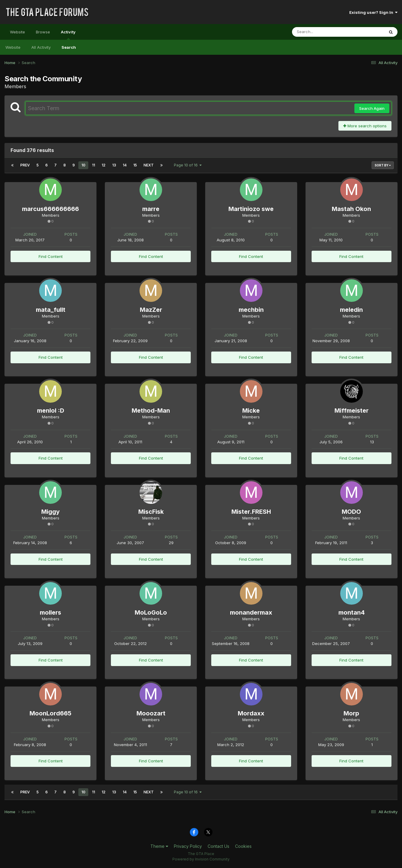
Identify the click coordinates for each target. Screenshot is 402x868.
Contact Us (218, 846)
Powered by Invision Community (201, 859)
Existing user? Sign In (373, 12)
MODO (351, 512)
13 (114, 165)
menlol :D (51, 411)
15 (135, 165)
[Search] (322, 32)
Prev (25, 165)
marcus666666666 (50, 209)
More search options (365, 126)
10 (83, 165)
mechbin (251, 310)
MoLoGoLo (151, 612)
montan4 (352, 612)
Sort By (383, 165)
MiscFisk (151, 512)
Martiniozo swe (251, 209)
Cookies (243, 846)
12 (104, 165)
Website (17, 32)
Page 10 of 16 (188, 165)
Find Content (51, 256)
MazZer (151, 310)
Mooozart (151, 713)
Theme (159, 846)
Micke (251, 411)
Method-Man (151, 411)
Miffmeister (352, 411)
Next (149, 165)
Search (69, 47)
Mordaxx (251, 713)
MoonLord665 (50, 713)
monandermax (251, 612)
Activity (68, 35)
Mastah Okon (351, 209)
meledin (351, 310)
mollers (50, 612)
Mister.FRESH (251, 512)
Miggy (50, 512)
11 (93, 165)
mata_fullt (51, 310)
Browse (43, 32)
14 (125, 165)
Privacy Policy (188, 846)
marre (151, 209)
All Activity (41, 47)
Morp (351, 713)
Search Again (372, 108)
